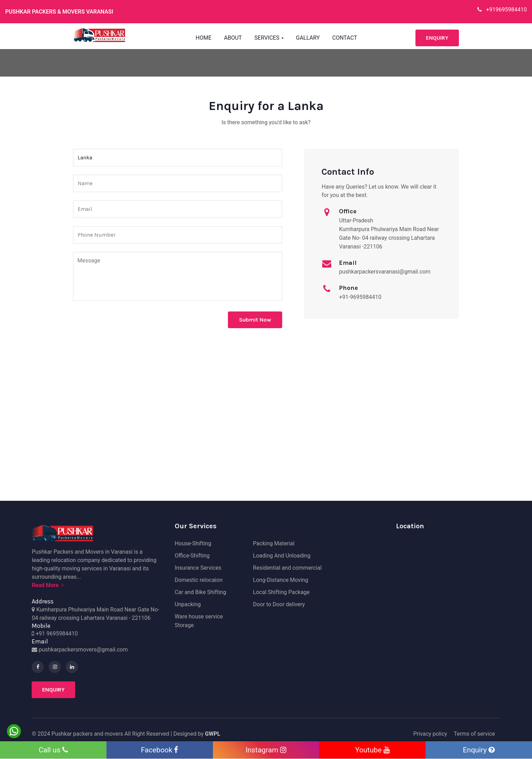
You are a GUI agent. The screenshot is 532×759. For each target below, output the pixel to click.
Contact (345, 38)
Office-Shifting (192, 556)
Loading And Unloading (282, 556)
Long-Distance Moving (281, 580)
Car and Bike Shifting (200, 592)
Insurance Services (198, 568)
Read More (47, 585)
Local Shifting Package (281, 592)
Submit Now (255, 320)
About (233, 38)
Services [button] (268, 38)
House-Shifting (193, 543)
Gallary (308, 38)
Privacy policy (430, 734)
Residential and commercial (287, 568)
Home (203, 38)
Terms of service (474, 734)
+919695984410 (502, 10)
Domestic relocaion (199, 580)
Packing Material (274, 543)
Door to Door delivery (279, 604)
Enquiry (437, 38)
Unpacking (188, 604)
